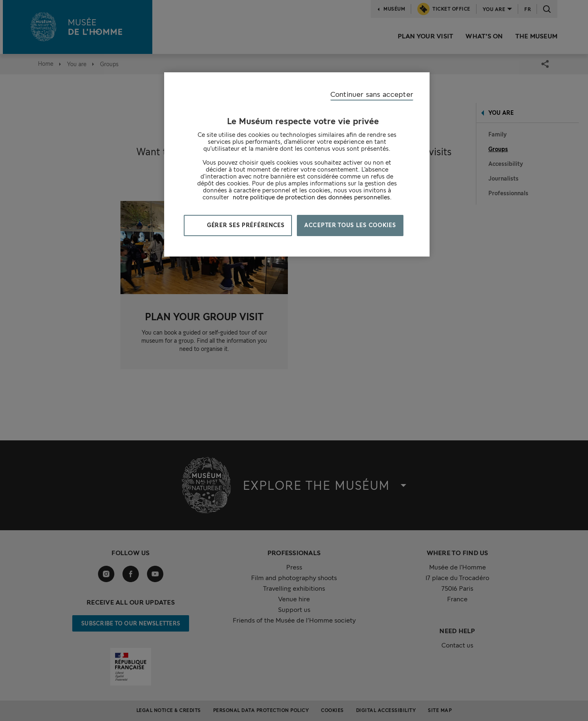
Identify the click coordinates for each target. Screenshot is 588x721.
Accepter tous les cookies (350, 225)
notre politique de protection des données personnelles (311, 197)
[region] (297, 164)
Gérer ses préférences (245, 225)
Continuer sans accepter (372, 94)
